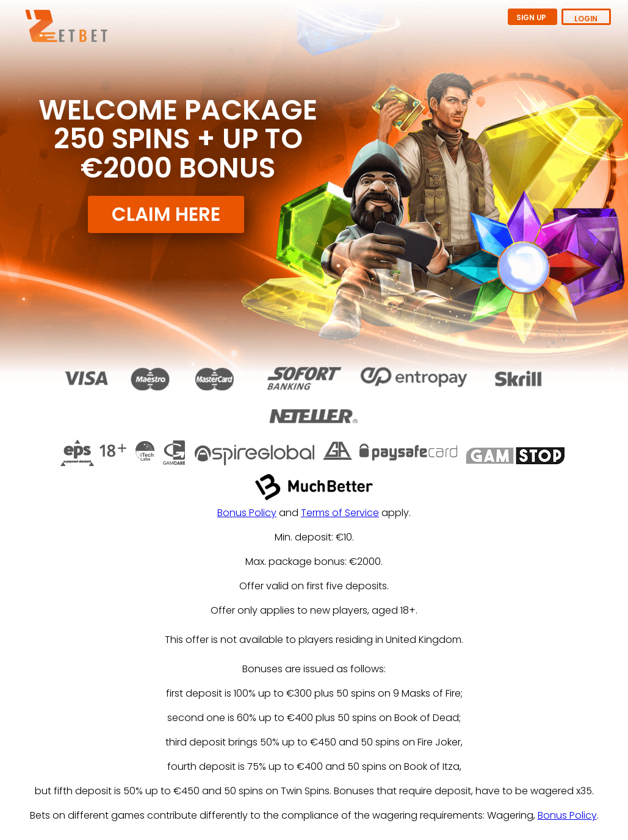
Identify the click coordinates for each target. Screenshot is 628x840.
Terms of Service (340, 513)
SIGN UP (532, 18)
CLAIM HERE (166, 214)
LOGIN (586, 19)
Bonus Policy (247, 513)
